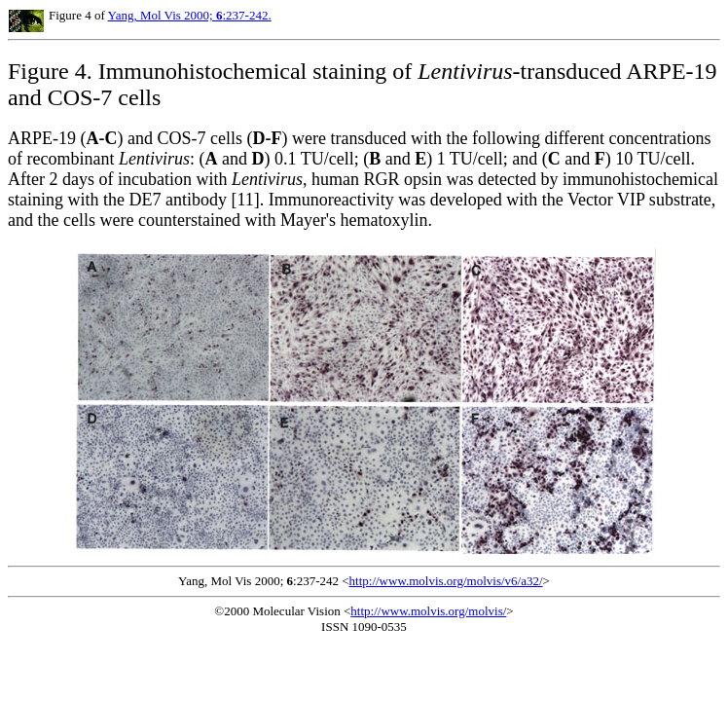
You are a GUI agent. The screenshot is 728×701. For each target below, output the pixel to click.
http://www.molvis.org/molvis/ (428, 611)
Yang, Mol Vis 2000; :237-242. (190, 15)
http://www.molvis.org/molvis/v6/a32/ (446, 581)
